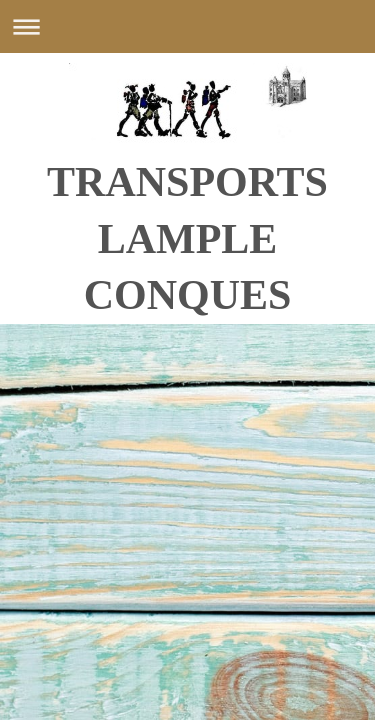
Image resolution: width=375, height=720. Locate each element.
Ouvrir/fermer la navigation (187, 26)
